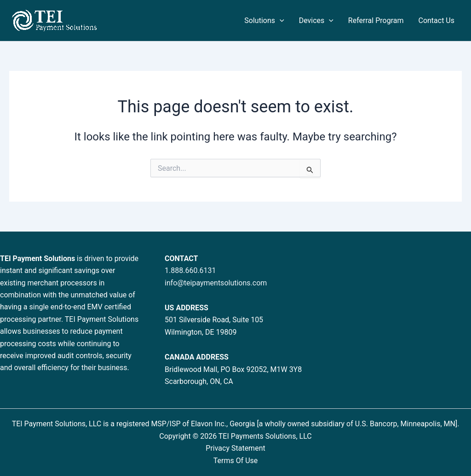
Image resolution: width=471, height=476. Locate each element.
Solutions (264, 21)
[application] (280, 21)
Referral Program (376, 20)
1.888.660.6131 (190, 270)
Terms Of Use (236, 461)
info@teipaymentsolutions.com (216, 283)
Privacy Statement (235, 448)
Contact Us (436, 20)
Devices (316, 21)
